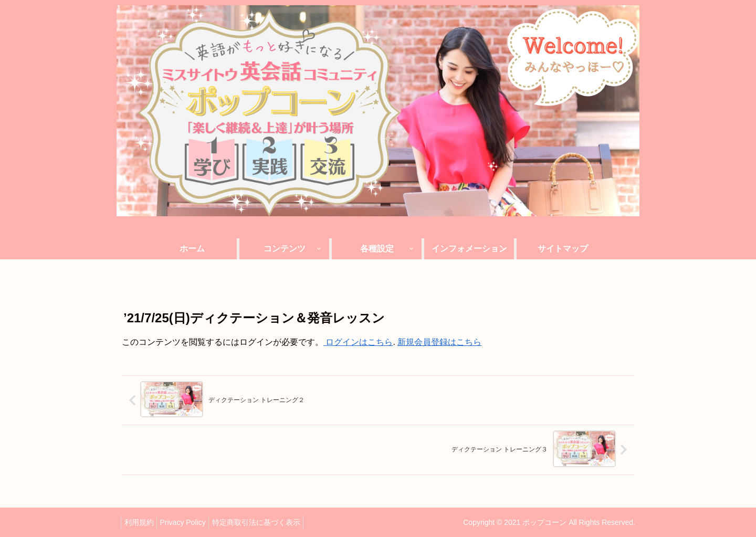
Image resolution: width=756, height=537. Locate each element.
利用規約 (141, 521)
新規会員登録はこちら (439, 342)
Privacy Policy (190, 521)
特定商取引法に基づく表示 (268, 521)
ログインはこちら (358, 342)
